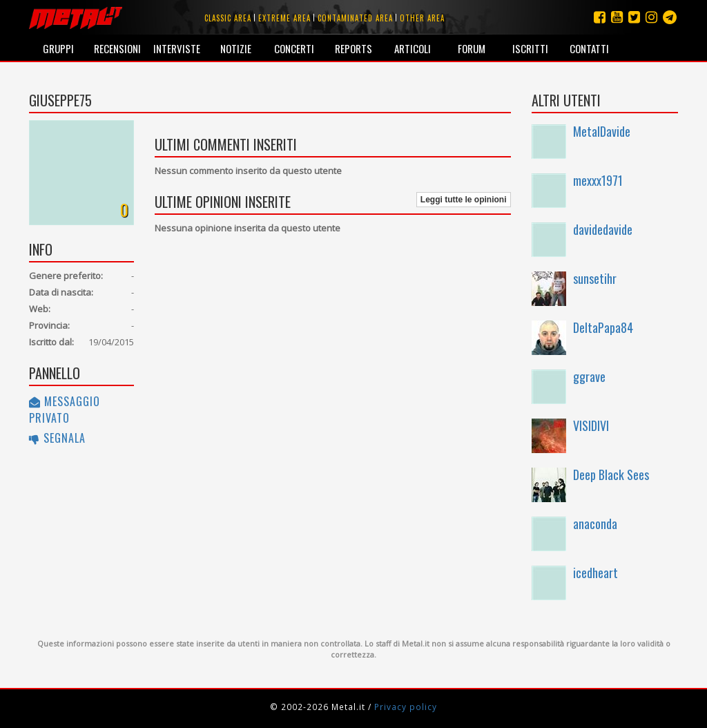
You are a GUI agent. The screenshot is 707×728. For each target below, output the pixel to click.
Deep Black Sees (611, 475)
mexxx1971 (598, 180)
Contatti (589, 48)
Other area (422, 18)
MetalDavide (602, 131)
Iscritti (530, 48)
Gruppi (58, 48)
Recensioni (117, 48)
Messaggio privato (65, 410)
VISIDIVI (591, 425)
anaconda (595, 524)
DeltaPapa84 (603, 327)
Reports (353, 48)
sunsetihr (595, 278)
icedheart (595, 573)
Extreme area (284, 18)
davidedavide (603, 229)
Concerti (294, 48)
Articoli (413, 48)
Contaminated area (355, 18)
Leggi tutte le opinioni (464, 200)
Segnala (57, 438)
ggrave (589, 376)
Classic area (228, 18)
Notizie (236, 48)
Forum (472, 48)
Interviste (177, 48)
